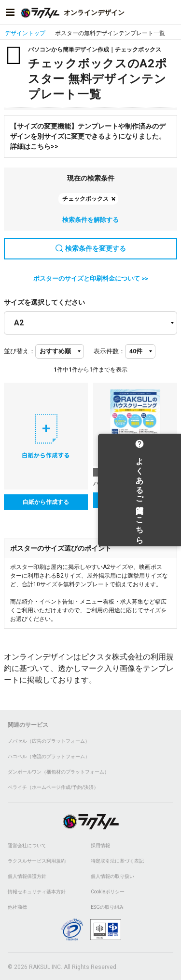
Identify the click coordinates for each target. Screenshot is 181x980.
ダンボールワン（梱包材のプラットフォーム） (58, 772)
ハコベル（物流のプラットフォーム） (49, 756)
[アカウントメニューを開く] (171, 13)
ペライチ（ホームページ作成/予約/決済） (53, 787)
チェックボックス (85, 199)
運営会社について (27, 845)
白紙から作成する (46, 502)
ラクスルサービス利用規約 (37, 861)
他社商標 (17, 907)
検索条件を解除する (90, 220)
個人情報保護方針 (27, 876)
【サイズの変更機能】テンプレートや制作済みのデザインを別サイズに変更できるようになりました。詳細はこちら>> (88, 136)
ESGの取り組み (107, 907)
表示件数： (109, 351)
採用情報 (100, 845)
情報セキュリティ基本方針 (37, 892)
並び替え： (20, 351)
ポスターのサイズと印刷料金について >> (91, 278)
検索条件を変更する (91, 248)
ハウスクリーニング (119, 484)
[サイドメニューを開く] (10, 13)
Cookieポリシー (108, 892)
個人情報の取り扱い (112, 876)
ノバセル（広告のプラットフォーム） (49, 741)
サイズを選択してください (44, 302)
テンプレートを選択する (135, 500)
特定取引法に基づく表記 (117, 861)
